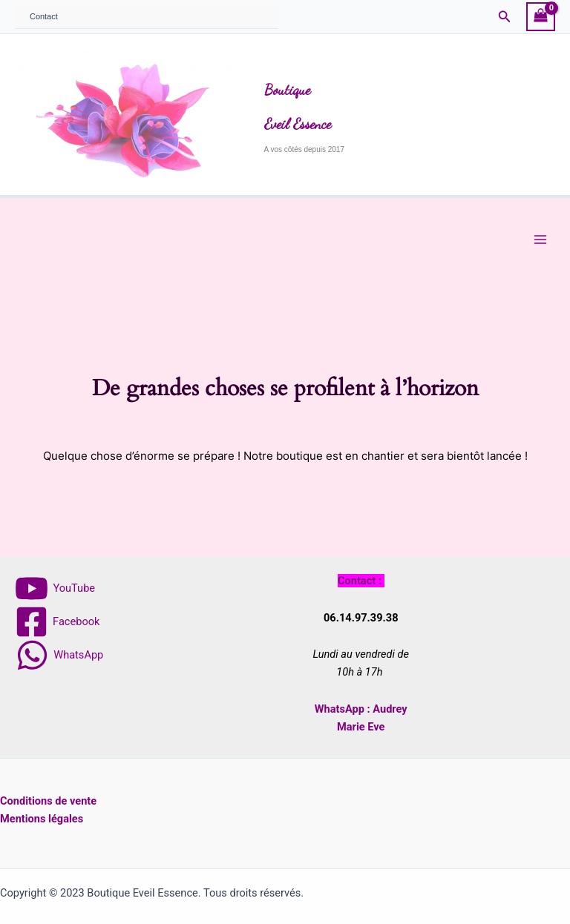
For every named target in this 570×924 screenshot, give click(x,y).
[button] (505, 17)
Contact (44, 16)
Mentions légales (42, 819)
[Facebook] (57, 622)
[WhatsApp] (59, 655)
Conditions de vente (48, 801)
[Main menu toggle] (540, 240)
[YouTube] (55, 588)
